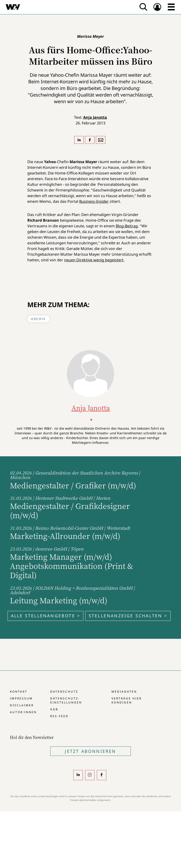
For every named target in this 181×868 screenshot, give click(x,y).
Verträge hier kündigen (127, 700)
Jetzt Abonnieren (90, 751)
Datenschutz (64, 692)
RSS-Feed (59, 716)
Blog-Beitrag (127, 226)
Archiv (38, 319)
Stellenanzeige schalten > (128, 616)
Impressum (21, 698)
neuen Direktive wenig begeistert (94, 260)
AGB (54, 709)
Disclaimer (22, 705)
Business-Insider (94, 201)
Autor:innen (23, 712)
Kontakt (19, 692)
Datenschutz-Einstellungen (66, 700)
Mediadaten (124, 692)
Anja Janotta (95, 117)
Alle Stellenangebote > (45, 616)
